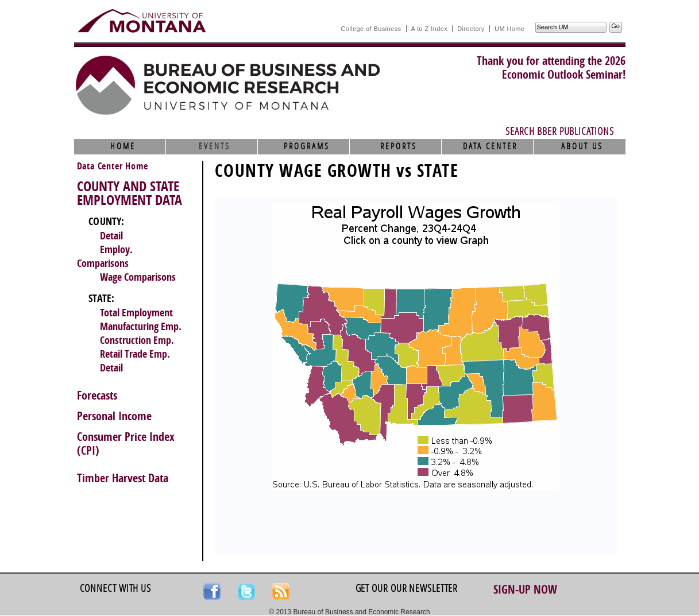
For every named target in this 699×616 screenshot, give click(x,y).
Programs (307, 146)
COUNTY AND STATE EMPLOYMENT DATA (130, 193)
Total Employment (136, 313)
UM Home (509, 29)
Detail (111, 236)
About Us (582, 146)
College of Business (371, 29)
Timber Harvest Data (123, 478)
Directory (471, 29)
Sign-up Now (525, 590)
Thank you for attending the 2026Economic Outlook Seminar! (551, 68)
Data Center (490, 146)
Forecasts (97, 396)
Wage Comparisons (138, 277)
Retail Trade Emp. (135, 354)
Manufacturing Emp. (141, 327)
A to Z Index (430, 29)
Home (123, 146)
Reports (399, 146)
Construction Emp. (137, 340)
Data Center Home (113, 166)
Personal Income (114, 416)
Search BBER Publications (560, 131)
